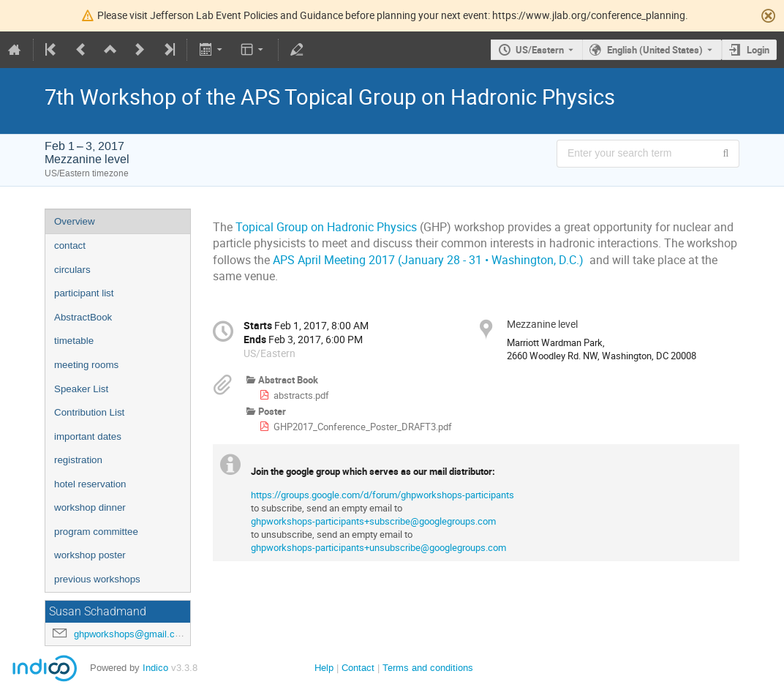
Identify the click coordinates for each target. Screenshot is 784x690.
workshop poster (90, 555)
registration (78, 460)
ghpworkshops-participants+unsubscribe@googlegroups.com (378, 547)
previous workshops (97, 579)
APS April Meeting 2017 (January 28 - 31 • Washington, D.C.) (428, 260)
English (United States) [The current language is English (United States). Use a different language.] (655, 50)
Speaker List (81, 389)
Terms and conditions (428, 668)
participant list (84, 293)
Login (758, 50)
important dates (88, 436)
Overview (75, 221)
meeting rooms (86, 365)
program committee (96, 532)
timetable (74, 341)
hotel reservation (90, 484)
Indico (155, 668)
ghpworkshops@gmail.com (131, 634)
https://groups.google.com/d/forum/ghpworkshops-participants (382, 495)
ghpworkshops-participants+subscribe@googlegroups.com (373, 521)
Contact (358, 668)
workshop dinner (90, 507)
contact (70, 245)
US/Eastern (540, 50)
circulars (72, 270)
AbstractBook (83, 317)
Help (324, 668)
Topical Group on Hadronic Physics (326, 227)
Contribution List (89, 412)
